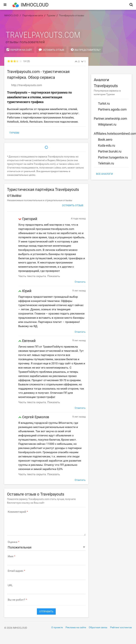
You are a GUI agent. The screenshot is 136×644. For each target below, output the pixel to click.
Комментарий (17, 512)
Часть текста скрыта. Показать (39, 276)
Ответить (80, 282)
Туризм (14, 133)
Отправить (46, 611)
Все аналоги (104, 174)
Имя (11, 556)
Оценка (13, 542)
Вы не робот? (16, 600)
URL (10, 585)
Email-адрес (15, 571)
